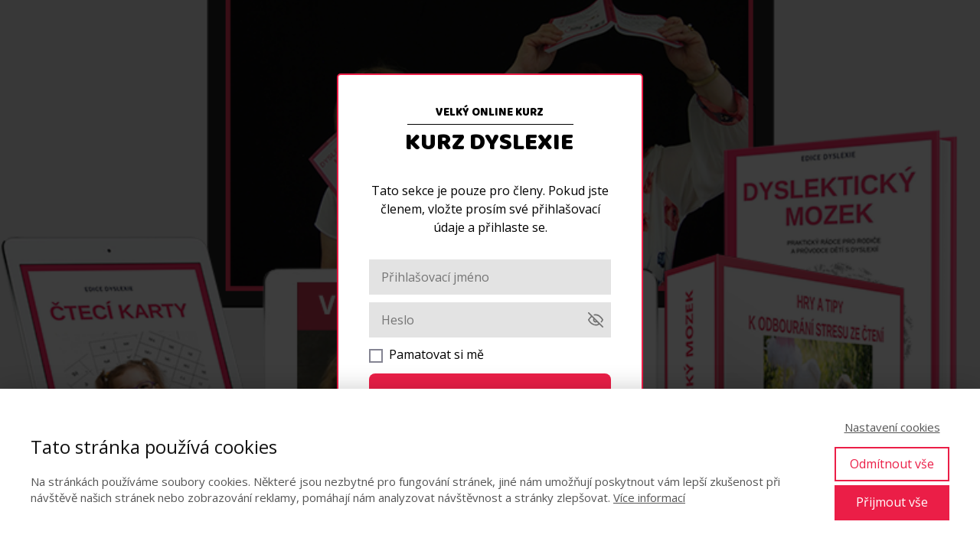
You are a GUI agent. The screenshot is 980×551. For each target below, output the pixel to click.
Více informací (649, 497)
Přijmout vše (892, 502)
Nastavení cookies (892, 427)
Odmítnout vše (892, 464)
